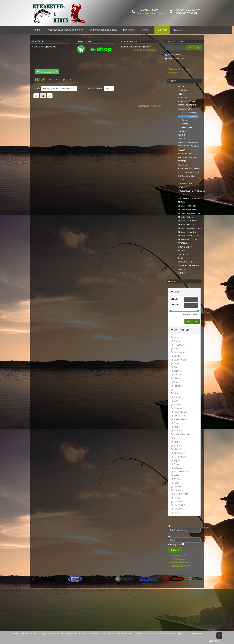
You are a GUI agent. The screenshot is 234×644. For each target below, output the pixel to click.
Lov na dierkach (183, 184)
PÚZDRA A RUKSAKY (186, 157)
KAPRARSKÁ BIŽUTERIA (188, 169)
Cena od (175, 299)
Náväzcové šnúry (188, 113)
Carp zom (177, 375)
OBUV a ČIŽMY (183, 247)
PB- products (178, 457)
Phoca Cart (155, 106)
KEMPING (181, 187)
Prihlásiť (175, 550)
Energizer (177, 446)
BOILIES (180, 139)
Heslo (168, 538)
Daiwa (175, 382)
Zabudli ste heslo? (181, 566)
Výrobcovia (181, 330)
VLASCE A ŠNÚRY (47, 72)
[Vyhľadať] (190, 48)
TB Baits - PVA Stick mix (187, 236)
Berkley (176, 464)
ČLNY (179, 258)
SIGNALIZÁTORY (184, 154)
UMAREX (177, 487)
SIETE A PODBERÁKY (186, 105)
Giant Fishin (178, 416)
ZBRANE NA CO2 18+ (186, 239)
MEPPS (180, 135)
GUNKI (175, 475)
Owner (175, 349)
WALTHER (177, 490)
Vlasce (183, 124)
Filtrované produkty (175, 58)
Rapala (179, 180)
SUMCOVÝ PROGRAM (186, 142)
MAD (174, 390)
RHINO (175, 498)
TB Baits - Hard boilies (186, 221)
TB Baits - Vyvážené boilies (188, 228)
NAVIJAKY (181, 98)
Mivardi (175, 378)
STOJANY (181, 161)
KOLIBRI (176, 502)
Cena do (175, 304)
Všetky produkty (174, 55)
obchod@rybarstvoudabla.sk (152, 13)
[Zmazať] (198, 48)
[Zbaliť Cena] (172, 292)
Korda (175, 438)
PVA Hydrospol (179, 412)
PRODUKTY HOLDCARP (187, 266)
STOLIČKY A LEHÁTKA (187, 146)
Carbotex (176, 397)
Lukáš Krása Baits (180, 434)
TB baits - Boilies (184, 217)
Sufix (174, 401)
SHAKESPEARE (180, 494)
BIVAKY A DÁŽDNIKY (186, 101)
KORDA (180, 273)
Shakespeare (178, 419)
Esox (174, 337)
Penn (175, 423)
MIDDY (175, 356)
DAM (174, 393)
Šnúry (183, 120)
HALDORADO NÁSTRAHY (188, 198)
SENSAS (176, 468)
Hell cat (176, 386)
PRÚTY (180, 94)
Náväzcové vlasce (188, 116)
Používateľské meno (168, 528)
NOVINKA (181, 90)
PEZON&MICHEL (180, 472)
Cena (177, 292)
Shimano (176, 408)
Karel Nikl (177, 442)
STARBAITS (178, 453)
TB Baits (180, 202)
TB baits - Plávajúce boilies (188, 213)
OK (219, 635)
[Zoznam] (50, 96)
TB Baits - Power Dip (185, 232)
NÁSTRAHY (182, 131)
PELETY (180, 150)
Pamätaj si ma (175, 544)
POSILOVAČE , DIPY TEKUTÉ (190, 191)
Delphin (176, 371)
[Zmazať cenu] (196, 321)
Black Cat (177, 431)
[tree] (184, 180)
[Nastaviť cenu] (188, 321)
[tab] (184, 292)
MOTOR (180, 251)
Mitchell (176, 449)
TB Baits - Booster (184, 225)
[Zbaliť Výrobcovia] (172, 330)
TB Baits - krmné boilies (186, 206)
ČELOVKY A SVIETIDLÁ (187, 172)
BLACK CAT (182, 165)
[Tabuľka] (36, 96)
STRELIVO (181, 243)
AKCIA (179, 87)
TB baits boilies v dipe (186, 210)
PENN (175, 483)
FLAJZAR (180, 269)
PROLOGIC (178, 345)
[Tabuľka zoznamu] (43, 96)
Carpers (176, 341)
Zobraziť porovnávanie (146, 50)
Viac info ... (215, 641)
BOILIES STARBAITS (186, 262)
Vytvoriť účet (179, 556)
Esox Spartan (178, 352)
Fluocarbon (185, 128)
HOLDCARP (178, 505)
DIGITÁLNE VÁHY (184, 176)
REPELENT (181, 195)
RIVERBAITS (178, 513)
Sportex (176, 405)
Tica (174, 367)
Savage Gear (178, 360)
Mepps (175, 363)
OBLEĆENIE (182, 254)
